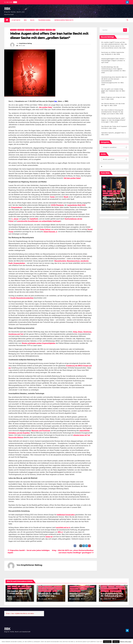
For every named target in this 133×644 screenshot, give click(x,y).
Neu (25, 20)
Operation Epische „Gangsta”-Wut (113, 133)
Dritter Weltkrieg (30, 30)
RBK (7, 8)
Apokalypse (13, 30)
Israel (119, 191)
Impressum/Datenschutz (64, 20)
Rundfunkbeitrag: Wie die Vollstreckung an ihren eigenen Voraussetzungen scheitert (112, 69)
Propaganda (111, 587)
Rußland (42, 30)
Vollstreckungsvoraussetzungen (109, 589)
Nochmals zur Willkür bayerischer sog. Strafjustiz (49, 596)
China (104, 191)
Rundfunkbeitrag (120, 587)
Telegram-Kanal (44, 20)
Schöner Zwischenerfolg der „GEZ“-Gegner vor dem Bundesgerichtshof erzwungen (113, 120)
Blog (32, 20)
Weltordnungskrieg (108, 195)
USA (54, 30)
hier (56, 101)
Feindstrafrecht (48, 587)
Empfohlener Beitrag (26, 43)
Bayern (41, 587)
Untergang (117, 193)
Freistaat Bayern (74, 589)
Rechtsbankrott (58, 587)
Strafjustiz (59, 589)
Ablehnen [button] (116, 642)
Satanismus (49, 30)
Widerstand (122, 589)
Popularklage (83, 589)
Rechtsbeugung (43, 589)
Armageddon (21, 30)
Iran (37, 30)
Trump (111, 193)
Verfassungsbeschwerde (45, 591)
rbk (50, 599)
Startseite (16, 20)
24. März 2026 (107, 599)
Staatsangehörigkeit (75, 591)
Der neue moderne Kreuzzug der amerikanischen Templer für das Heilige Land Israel (112, 112)
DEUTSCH (92, 587)
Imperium (110, 191)
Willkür (55, 591)
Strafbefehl (51, 589)
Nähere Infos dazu (126, 642)
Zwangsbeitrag (105, 591)
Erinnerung (104, 587)
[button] (127, 20)
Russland (105, 193)
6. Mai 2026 (108, 204)
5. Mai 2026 (44, 599)
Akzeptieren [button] (107, 642)
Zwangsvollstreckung (116, 591)
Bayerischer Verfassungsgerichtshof (79, 587)
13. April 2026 (76, 599)
